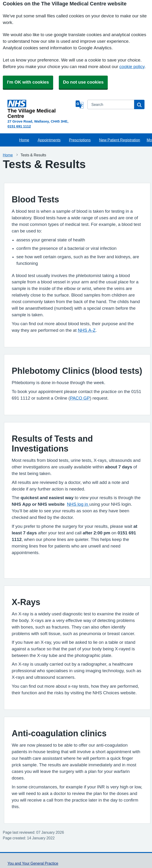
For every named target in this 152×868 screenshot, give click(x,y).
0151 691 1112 (19, 126)
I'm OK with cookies (28, 82)
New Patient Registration (120, 140)
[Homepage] (41, 109)
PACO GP (80, 398)
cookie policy (132, 67)
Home (24, 140)
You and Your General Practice (33, 863)
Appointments (49, 140)
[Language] (80, 104)
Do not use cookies (83, 82)
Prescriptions (80, 140)
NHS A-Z (87, 330)
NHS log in (78, 504)
